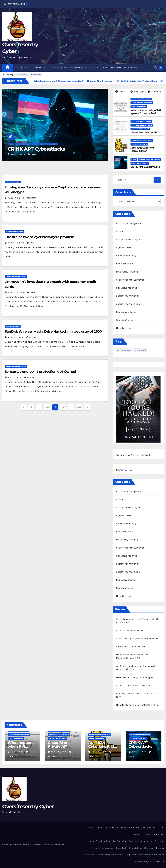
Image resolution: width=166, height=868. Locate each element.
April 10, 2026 (99, 752)
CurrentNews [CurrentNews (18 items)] (124, 350)
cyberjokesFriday (139, 144)
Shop (128, 855)
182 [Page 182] (63, 407)
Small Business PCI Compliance (149, 855)
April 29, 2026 (59, 752)
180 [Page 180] (47, 407)
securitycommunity (48, 144)
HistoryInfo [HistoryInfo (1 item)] (140, 350)
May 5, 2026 (17, 752)
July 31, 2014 (15, 377)
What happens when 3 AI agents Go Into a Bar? (146, 112)
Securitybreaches (127, 288)
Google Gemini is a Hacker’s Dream (137, 705)
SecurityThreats (139, 107)
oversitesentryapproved (130, 280)
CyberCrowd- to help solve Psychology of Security (114, 841)
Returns (160, 848)
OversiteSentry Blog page (141, 848)
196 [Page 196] (79, 407)
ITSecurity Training (127, 272)
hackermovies (124, 264)
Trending (155, 92)
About (39, 68)
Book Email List (149, 828)
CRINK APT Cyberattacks (36, 149)
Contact (146, 834)
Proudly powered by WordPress (18, 845)
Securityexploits (13, 182)
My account (107, 848)
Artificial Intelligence (141, 99)
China (11, 144)
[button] (155, 68)
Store (21, 68)
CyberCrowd (123, 247)
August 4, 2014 (16, 243)
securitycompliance (140, 129)
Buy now (128, 470)
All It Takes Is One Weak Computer (122, 828)
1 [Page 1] (31, 407)
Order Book (121, 848)
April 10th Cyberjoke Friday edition (142, 149)
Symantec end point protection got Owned (40, 372)
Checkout (135, 834)
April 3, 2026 (18, 154)
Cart (162, 828)
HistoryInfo (36, 75)
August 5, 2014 (16, 198)
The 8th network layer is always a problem (39, 237)
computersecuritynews (27, 144)
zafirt (33, 154)
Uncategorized (125, 328)
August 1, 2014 (16, 337)
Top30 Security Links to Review (116, 68)
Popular (137, 92)
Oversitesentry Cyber (28, 807)
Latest (121, 91)
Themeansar (59, 845)
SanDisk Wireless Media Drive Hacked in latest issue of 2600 (53, 331)
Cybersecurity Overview (69, 68)
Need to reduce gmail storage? (135, 677)
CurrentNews (23, 75)
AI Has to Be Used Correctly (133, 685)
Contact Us (158, 834)
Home (91, 828)
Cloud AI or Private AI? (144, 133)
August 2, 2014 (16, 292)
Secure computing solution (110, 855)
